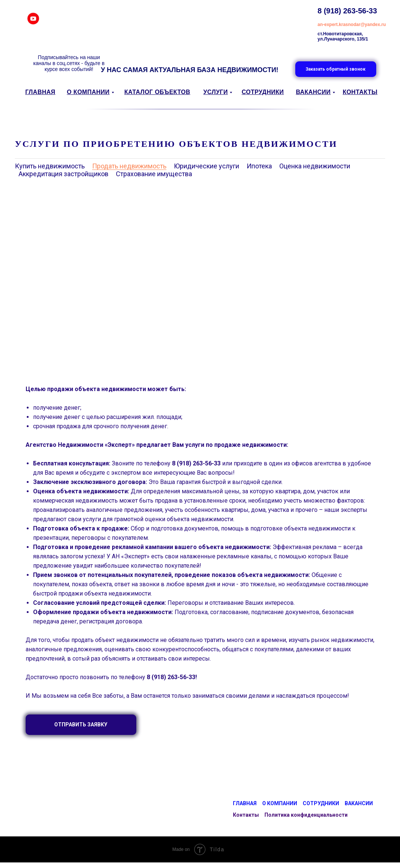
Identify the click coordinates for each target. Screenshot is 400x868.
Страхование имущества (154, 174)
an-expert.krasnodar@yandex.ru (352, 25)
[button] (336, 69)
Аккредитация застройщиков (64, 174)
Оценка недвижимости (315, 166)
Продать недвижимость (129, 166)
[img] (33, 18)
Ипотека (259, 166)
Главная (245, 803)
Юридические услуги (206, 166)
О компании (280, 803)
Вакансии (359, 803)
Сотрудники (321, 803)
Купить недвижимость (50, 166)
